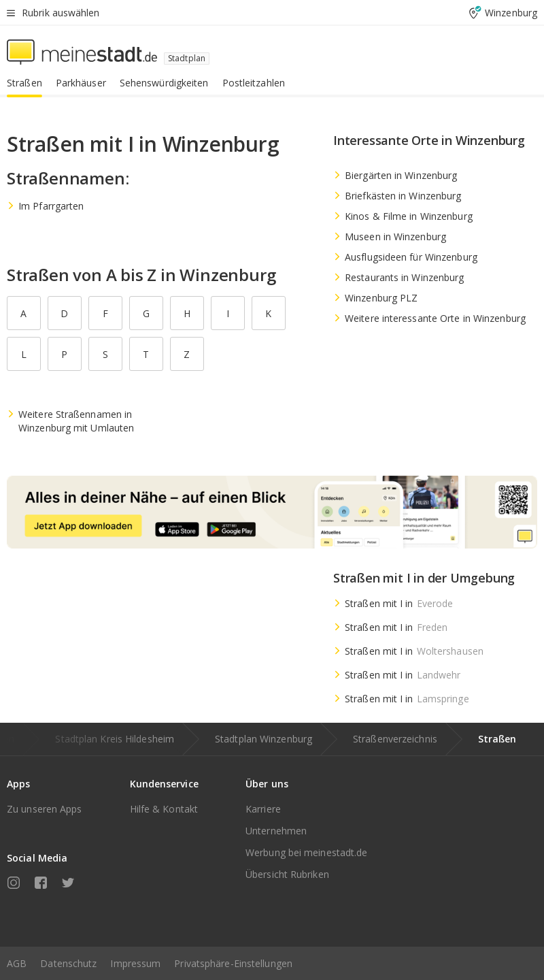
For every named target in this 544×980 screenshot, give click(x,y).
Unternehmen (276, 831)
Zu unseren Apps (45, 809)
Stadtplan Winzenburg (263, 739)
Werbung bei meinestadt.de (307, 852)
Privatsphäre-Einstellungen (233, 963)
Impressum (135, 963)
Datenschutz (68, 963)
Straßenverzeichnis (395, 739)
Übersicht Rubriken (287, 874)
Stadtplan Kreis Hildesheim (115, 739)
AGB (17, 963)
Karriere (263, 809)
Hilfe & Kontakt (164, 809)
